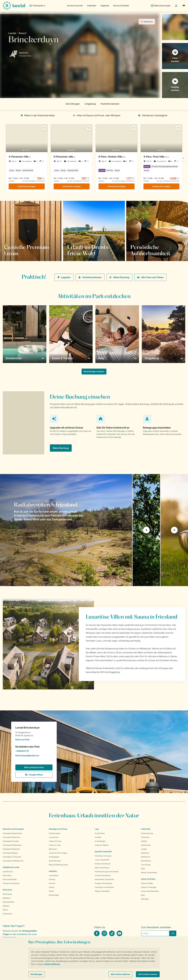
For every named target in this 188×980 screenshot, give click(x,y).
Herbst (51, 887)
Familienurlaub (54, 833)
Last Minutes (8, 872)
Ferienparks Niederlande (12, 845)
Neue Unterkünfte (10, 879)
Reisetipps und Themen (58, 829)
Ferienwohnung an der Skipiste (107, 872)
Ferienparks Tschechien (12, 857)
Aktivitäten (145, 899)
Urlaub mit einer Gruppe (58, 853)
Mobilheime (145, 857)
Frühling (52, 879)
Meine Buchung (119, 277)
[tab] (66, 530)
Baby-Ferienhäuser (102, 868)
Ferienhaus (145, 837)
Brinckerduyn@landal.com (34, 756)
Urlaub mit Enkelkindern (150, 891)
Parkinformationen (90, 277)
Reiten (5, 910)
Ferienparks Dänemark (11, 849)
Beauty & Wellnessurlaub (58, 865)
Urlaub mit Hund (55, 841)
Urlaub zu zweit (55, 845)
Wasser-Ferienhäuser (149, 873)
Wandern (6, 906)
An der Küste (100, 833)
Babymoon (53, 849)
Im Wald (98, 837)
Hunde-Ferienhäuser (103, 875)
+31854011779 (34, 751)
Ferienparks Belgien (10, 853)
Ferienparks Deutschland (12, 833)
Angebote (105, 6)
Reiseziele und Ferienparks (13, 829)
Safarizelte (145, 853)
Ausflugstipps (54, 857)
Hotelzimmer (146, 845)
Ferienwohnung (147, 833)
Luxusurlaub (54, 837)
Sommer (52, 883)
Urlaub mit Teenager (149, 887)
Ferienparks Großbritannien (13, 861)
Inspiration (92, 6)
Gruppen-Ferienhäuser (104, 883)
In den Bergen (100, 841)
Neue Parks (7, 875)
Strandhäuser (146, 861)
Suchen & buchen (75, 6)
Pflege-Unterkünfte (102, 891)
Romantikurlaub (55, 861)
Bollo (143, 895)
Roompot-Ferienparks (11, 883)
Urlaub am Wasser (102, 845)
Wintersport (7, 894)
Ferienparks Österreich (12, 837)
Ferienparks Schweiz (11, 841)
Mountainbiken (9, 902)
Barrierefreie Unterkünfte (104, 879)
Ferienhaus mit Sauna (103, 856)
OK (173, 933)
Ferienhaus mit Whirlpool (104, 887)
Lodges (144, 849)
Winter (51, 891)
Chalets (144, 841)
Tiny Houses (146, 865)
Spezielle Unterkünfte (103, 852)
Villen (143, 869)
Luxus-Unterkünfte (102, 860)
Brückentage (54, 895)
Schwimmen (8, 914)
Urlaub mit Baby (147, 883)
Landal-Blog (53, 875)
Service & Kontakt (121, 6)
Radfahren (7, 898)
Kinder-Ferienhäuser (103, 864)
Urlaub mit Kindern (148, 879)
